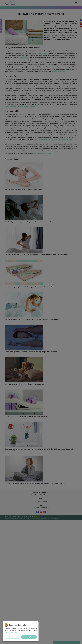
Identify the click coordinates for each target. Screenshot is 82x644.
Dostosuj (12, 637)
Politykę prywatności (11, 632)
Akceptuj (29, 637)
